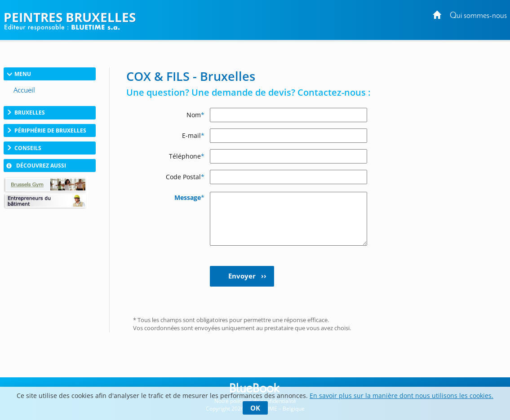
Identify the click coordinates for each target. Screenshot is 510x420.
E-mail (193, 135)
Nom (195, 115)
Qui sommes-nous (478, 16)
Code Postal (185, 177)
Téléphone (187, 156)
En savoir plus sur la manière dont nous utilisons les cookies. (401, 396)
